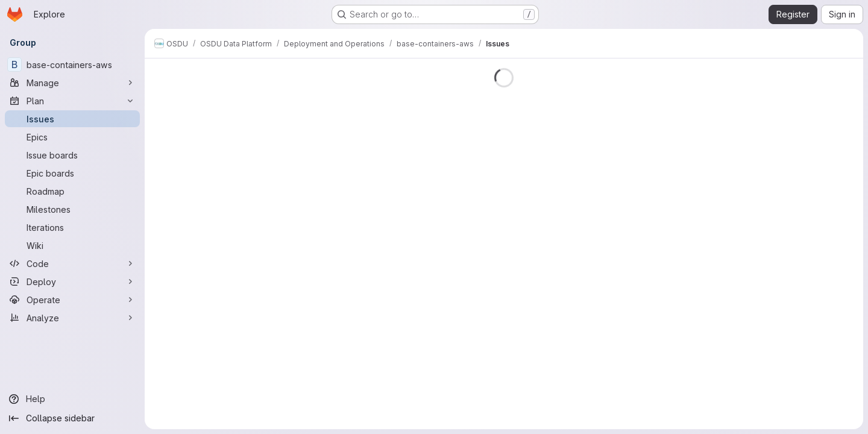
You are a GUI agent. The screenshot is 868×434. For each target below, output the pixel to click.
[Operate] (72, 300)
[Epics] (72, 137)
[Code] (72, 263)
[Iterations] (72, 227)
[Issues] (72, 119)
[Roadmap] (72, 191)
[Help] (72, 399)
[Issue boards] (72, 155)
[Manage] (72, 83)
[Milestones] (72, 209)
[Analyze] (72, 318)
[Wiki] (72, 245)
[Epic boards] (72, 173)
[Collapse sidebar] (72, 418)
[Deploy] (72, 281)
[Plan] (72, 101)
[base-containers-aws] (72, 64)
